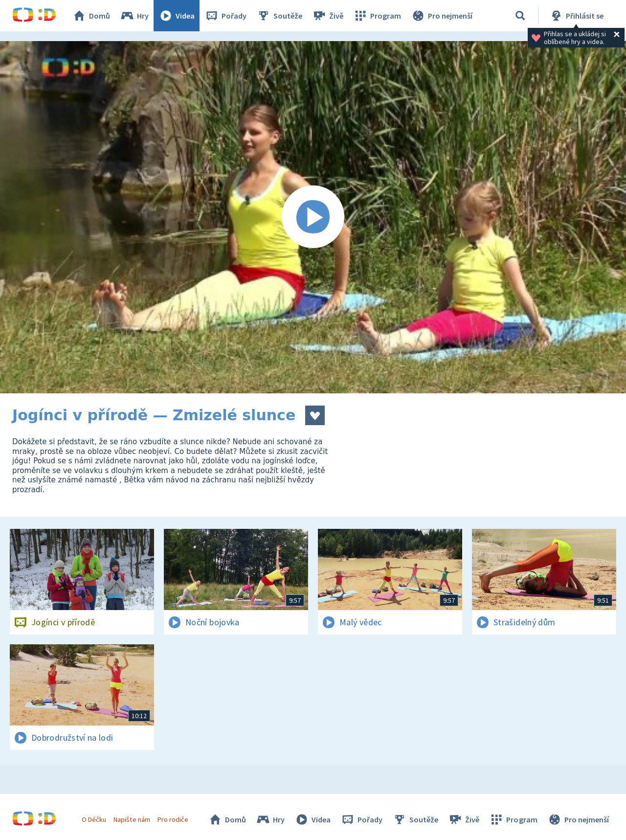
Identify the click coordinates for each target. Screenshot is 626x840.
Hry (134, 16)
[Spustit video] (313, 217)
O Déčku (94, 819)
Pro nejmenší (442, 16)
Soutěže (279, 16)
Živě (328, 16)
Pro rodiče (173, 819)
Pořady (225, 16)
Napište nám (132, 819)
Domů (91, 16)
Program (377, 16)
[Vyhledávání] (520, 16)
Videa (177, 16)
